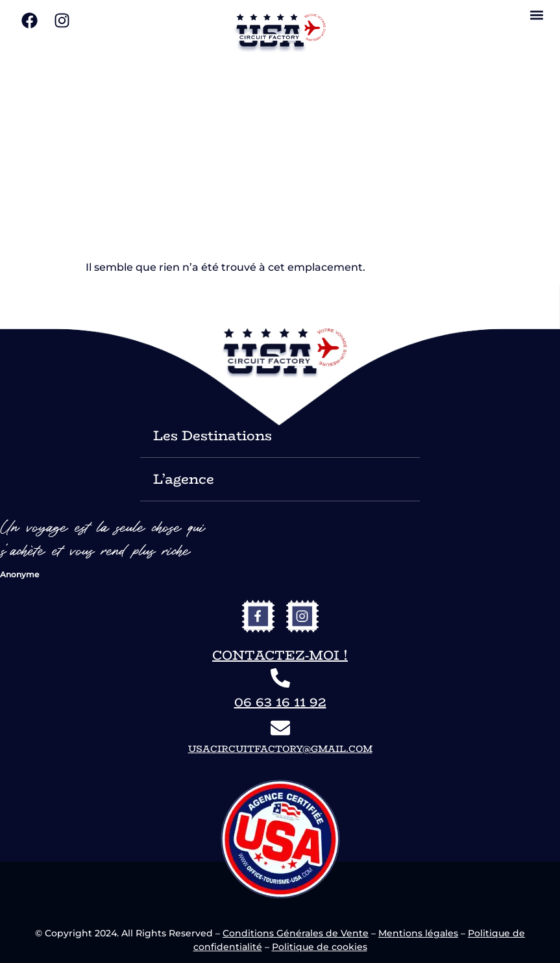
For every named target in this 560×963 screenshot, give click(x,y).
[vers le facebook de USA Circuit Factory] (258, 616)
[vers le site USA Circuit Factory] (280, 33)
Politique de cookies (320, 947)
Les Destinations (213, 435)
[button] (536, 15)
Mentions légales (418, 933)
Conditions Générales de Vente (296, 933)
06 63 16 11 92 (280, 702)
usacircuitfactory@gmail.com (280, 749)
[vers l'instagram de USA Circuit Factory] (302, 616)
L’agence (184, 479)
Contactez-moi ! (280, 655)
